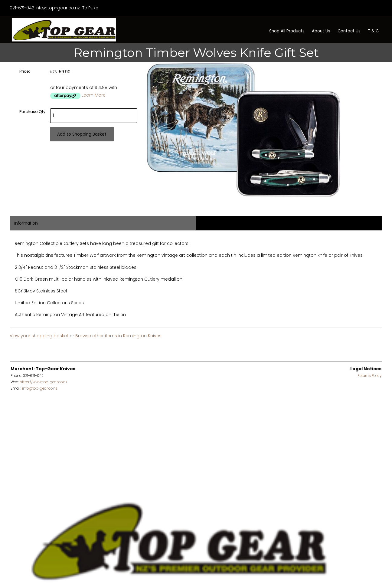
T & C (373, 31)
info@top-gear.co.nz (58, 8)
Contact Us (349, 31)
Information (26, 223)
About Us (321, 31)
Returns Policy (369, 376)
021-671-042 (22, 8)
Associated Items (218, 223)
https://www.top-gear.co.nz (44, 382)
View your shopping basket (39, 336)
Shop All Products (287, 31)
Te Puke (90, 8)
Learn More (94, 95)
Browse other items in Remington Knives (118, 336)
